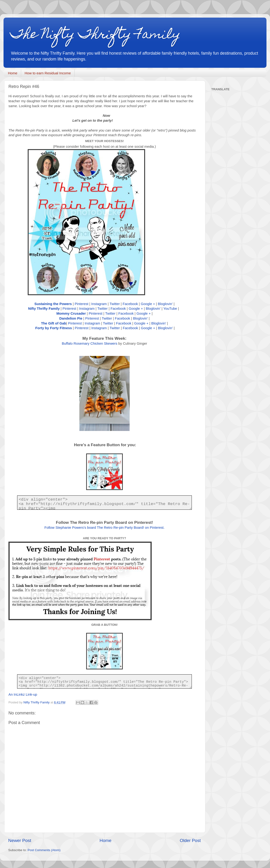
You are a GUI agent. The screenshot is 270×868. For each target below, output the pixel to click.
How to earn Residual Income (48, 73)
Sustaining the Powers (53, 304)
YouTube (170, 309)
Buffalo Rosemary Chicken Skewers (90, 343)
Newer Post (20, 840)
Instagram (99, 304)
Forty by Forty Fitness (54, 328)
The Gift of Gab (54, 323)
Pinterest (82, 304)
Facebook (130, 304)
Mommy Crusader (71, 313)
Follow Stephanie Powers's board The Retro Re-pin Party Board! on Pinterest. (104, 528)
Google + (148, 304)
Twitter (115, 304)
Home (13, 73)
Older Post (190, 840)
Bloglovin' (165, 304)
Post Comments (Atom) (44, 850)
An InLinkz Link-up (23, 694)
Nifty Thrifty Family (44, 309)
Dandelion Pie (71, 318)
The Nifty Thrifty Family (96, 35)
